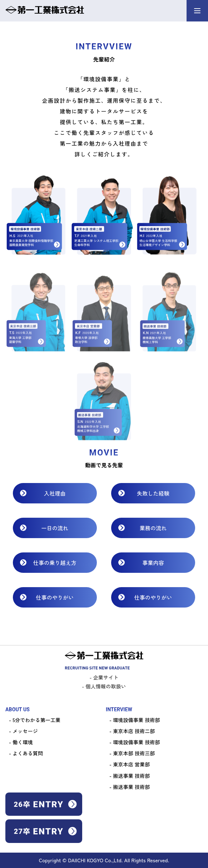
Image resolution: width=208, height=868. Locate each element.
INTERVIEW (119, 709)
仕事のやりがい (55, 597)
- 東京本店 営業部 (130, 764)
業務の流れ (153, 528)
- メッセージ (23, 731)
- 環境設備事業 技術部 (135, 720)
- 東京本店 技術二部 (132, 731)
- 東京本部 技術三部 (132, 753)
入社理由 (55, 493)
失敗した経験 (153, 493)
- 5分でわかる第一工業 (35, 720)
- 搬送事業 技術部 (130, 776)
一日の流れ (55, 528)
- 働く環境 (21, 742)
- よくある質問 (26, 753)
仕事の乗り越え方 (55, 563)
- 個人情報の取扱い (104, 686)
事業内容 (153, 563)
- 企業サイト (104, 677)
